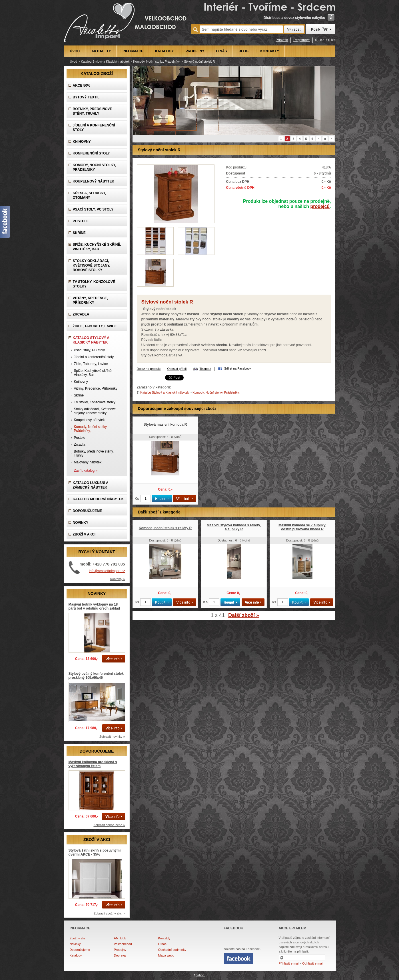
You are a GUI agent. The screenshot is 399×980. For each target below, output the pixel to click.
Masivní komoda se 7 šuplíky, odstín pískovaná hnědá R (302, 527)
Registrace (301, 40)
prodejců (320, 206)
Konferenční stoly (91, 153)
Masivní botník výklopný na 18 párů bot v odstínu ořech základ (94, 606)
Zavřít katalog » (86, 471)
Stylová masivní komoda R (165, 424)
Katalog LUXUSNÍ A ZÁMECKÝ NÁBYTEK (91, 485)
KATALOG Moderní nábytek (98, 499)
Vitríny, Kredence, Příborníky (90, 300)
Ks (137, 499)
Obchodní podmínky (172, 950)
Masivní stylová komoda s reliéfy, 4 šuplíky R (234, 527)
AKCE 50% (82, 86)
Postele (81, 221)
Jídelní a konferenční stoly (94, 128)
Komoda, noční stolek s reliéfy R (165, 528)
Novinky (75, 944)
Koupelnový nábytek (94, 181)
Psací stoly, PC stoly (93, 209)
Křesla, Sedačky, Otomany (90, 195)
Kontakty (164, 938)
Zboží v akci (78, 938)
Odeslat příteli (177, 369)
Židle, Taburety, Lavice (95, 326)
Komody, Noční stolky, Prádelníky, (157, 62)
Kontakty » (118, 579)
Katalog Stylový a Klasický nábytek (105, 62)
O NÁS (221, 51)
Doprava (120, 955)
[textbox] (241, 29)
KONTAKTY (270, 51)
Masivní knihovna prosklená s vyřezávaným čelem (93, 764)
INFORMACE (133, 51)
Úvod (74, 62)
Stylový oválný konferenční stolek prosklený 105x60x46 (96, 676)
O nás (162, 944)
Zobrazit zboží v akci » (109, 913)
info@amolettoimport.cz (107, 571)
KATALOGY (165, 51)
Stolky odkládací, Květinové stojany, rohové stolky (92, 265)
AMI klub (120, 938)
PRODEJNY (195, 51)
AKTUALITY (101, 51)
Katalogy (76, 955)
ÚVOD (75, 51)
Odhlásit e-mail (313, 963)
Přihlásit (282, 40)
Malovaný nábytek (88, 462)
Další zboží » (244, 615)
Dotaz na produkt (149, 369)
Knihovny (82, 142)
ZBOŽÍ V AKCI (84, 534)
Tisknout (205, 369)
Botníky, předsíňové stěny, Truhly (93, 111)
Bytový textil (86, 97)
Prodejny (120, 950)
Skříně (79, 233)
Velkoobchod (123, 944)
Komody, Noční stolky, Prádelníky (95, 167)
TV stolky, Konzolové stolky (94, 284)
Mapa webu (166, 955)
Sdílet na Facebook (238, 368)
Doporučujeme (80, 950)
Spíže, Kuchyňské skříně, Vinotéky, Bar (97, 247)
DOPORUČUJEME (88, 511)
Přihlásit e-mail (289, 963)
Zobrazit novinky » (112, 737)
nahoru (200, 975)
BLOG (243, 51)
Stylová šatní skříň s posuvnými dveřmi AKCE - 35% (95, 852)
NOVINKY (81, 523)
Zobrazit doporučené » (109, 825)
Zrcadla (81, 314)
